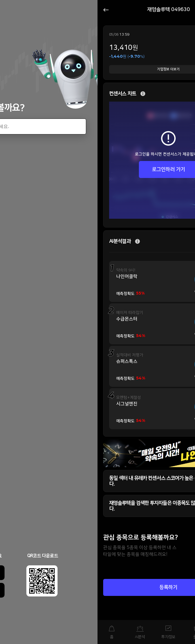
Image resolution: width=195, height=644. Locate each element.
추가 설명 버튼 (143, 94)
